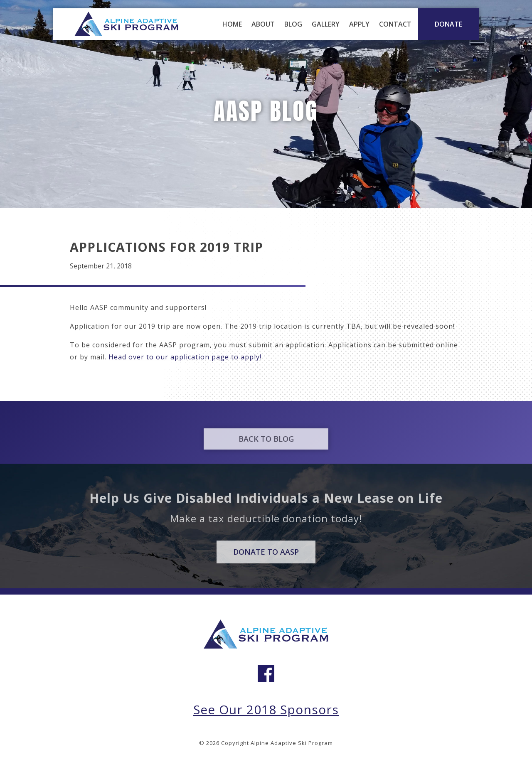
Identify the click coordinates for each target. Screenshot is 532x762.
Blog (293, 24)
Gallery (326, 24)
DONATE (448, 24)
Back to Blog (266, 445)
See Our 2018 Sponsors (266, 709)
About (263, 24)
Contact (395, 24)
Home (232, 24)
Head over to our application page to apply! (185, 357)
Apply (359, 24)
